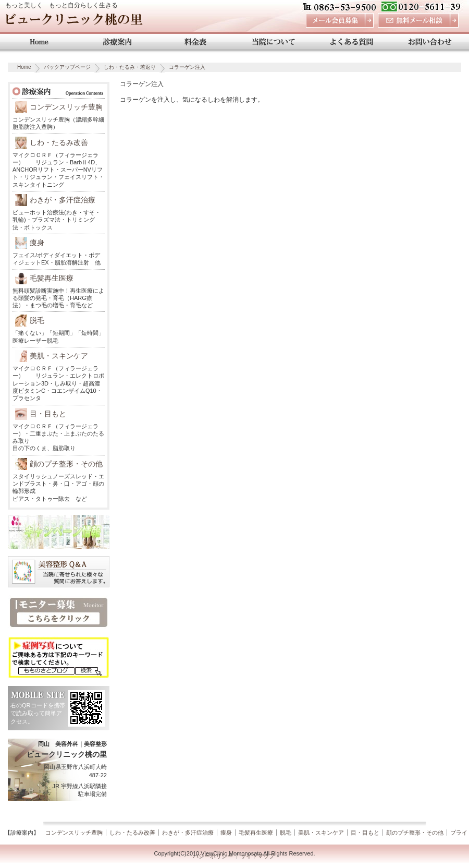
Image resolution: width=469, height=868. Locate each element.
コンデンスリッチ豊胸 (66, 107)
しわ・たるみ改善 (59, 142)
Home (24, 67)
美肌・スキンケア (59, 356)
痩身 (37, 243)
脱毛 (37, 320)
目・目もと (48, 414)
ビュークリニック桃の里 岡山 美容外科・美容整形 (74, 22)
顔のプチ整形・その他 (66, 464)
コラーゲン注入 (187, 67)
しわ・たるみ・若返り (130, 67)
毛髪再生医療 (52, 278)
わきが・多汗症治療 (63, 200)
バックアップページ (67, 67)
